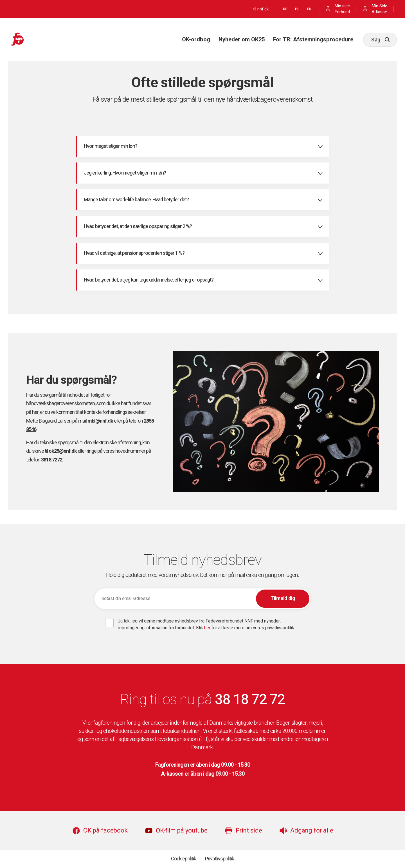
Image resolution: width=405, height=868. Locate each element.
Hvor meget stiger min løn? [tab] (111, 146)
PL (297, 9)
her (207, 628)
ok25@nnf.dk (63, 451)
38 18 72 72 (250, 700)
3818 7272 (52, 460)
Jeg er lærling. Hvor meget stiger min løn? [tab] (125, 173)
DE (285, 9)
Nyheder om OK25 (242, 40)
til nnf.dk (261, 9)
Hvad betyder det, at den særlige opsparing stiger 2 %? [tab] (138, 227)
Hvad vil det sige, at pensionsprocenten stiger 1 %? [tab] (134, 253)
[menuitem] (196, 40)
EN (309, 9)
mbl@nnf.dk (100, 421)
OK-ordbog (196, 40)
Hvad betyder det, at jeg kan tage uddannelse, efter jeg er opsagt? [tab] (149, 280)
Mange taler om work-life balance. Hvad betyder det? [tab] (136, 200)
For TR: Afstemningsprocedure (313, 40)
